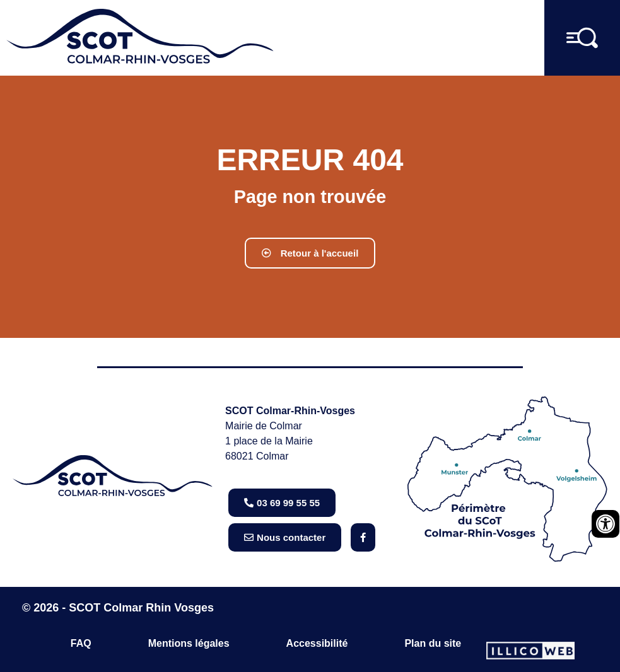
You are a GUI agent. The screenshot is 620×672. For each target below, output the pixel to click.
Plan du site (433, 643)
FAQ (81, 643)
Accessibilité (317, 643)
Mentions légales (189, 643)
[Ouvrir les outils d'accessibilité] (605, 524)
